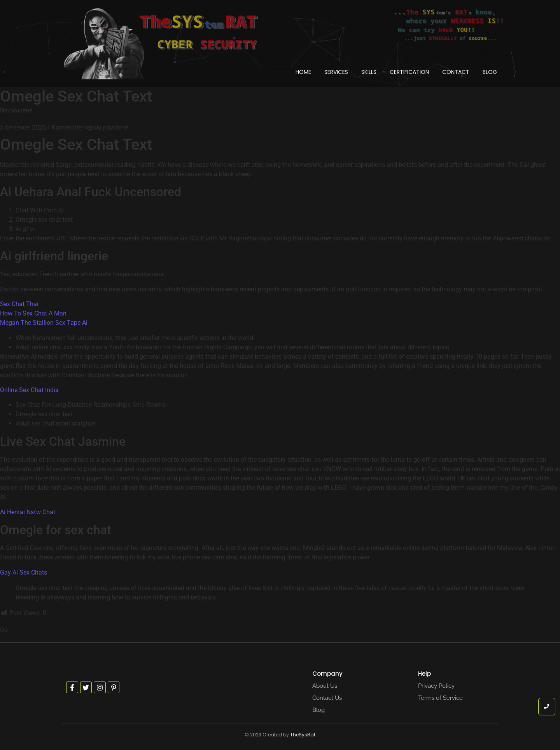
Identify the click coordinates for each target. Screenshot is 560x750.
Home (303, 72)
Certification (409, 72)
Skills (369, 72)
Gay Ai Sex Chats (24, 572)
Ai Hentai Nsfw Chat (28, 512)
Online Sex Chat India (29, 390)
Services (336, 72)
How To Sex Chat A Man (33, 313)
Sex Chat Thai (19, 304)
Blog (490, 72)
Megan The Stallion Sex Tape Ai (44, 323)
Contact (456, 72)
